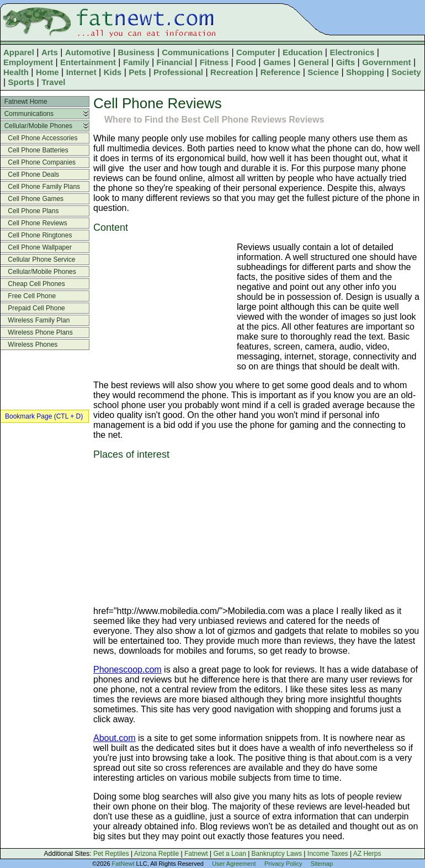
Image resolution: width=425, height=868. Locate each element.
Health (16, 72)
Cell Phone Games (32, 199)
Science (323, 72)
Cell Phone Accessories (39, 138)
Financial (175, 62)
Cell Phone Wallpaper (36, 247)
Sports (22, 82)
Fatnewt (196, 854)
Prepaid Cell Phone (33, 308)
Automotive (88, 52)
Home (47, 72)
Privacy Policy (283, 864)
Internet (81, 72)
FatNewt (123, 864)
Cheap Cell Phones (33, 284)
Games (277, 62)
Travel (53, 82)
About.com (114, 738)
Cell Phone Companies (38, 162)
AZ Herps (367, 854)
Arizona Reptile (156, 854)
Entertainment (88, 62)
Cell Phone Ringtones (36, 235)
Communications (195, 52)
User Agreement (234, 864)
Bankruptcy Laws (277, 854)
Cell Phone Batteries (34, 150)
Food (246, 62)
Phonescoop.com (127, 669)
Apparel (19, 52)
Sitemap (322, 864)
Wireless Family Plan (35, 320)
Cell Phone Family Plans (40, 187)
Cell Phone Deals (30, 174)
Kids (113, 72)
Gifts (346, 62)
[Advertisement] (162, 308)
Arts (50, 52)
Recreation (232, 72)
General (314, 62)
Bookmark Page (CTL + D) (44, 416)
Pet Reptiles (111, 854)
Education (303, 52)
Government (386, 62)
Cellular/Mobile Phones (36, 126)
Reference (281, 72)
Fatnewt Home (24, 102)
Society (406, 72)
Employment (28, 62)
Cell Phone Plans (30, 211)
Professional (178, 72)
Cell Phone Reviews (34, 223)
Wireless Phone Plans (37, 332)
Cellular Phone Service (38, 260)
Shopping (365, 72)
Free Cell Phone (28, 296)
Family (136, 62)
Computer (256, 52)
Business (137, 52)
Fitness (214, 62)
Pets (137, 72)
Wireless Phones (29, 345)
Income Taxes (328, 854)
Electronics (352, 52)
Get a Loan (229, 854)
